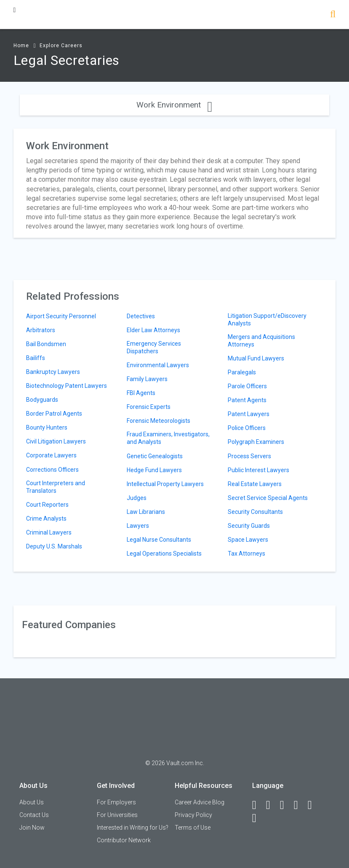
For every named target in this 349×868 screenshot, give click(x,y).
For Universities (117, 815)
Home (21, 46)
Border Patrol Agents (54, 414)
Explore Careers (61, 46)
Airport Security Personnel (61, 316)
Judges (137, 498)
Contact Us (34, 815)
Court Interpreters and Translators (56, 487)
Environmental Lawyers (158, 365)
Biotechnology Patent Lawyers (67, 386)
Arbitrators (41, 330)
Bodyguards (42, 400)
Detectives (141, 316)
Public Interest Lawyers (258, 470)
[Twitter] (286, 805)
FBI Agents (141, 393)
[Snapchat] (258, 818)
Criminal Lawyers (49, 532)
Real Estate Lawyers (255, 484)
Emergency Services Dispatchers (154, 347)
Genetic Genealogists (155, 456)
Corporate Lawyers (51, 455)
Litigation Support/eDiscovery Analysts (267, 320)
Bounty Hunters (47, 427)
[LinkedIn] (272, 805)
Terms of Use (193, 828)
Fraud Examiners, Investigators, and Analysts (168, 438)
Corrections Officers (52, 470)
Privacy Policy (193, 815)
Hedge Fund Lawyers (154, 470)
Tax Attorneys (246, 554)
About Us (32, 802)
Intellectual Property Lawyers (165, 484)
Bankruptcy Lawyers (53, 372)
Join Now (32, 828)
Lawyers (138, 526)
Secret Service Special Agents (268, 498)
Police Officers (247, 428)
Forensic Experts (149, 407)
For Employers (116, 802)
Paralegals (242, 372)
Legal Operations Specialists (164, 554)
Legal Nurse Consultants (159, 540)
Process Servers (249, 456)
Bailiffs (36, 358)
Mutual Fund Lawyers (256, 358)
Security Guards (249, 526)
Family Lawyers (147, 379)
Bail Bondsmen (46, 344)
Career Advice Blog (200, 802)
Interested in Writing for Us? (133, 828)
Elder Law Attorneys (153, 330)
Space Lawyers (248, 540)
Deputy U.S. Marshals (54, 546)
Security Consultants (255, 512)
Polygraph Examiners (256, 442)
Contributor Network (124, 840)
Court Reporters (47, 505)
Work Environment (174, 105)
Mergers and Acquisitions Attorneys (261, 341)
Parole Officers (247, 386)
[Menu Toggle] (15, 10)
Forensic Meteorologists (159, 421)
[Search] (333, 15)
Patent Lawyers (249, 414)
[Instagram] (300, 805)
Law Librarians (146, 512)
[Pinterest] (314, 805)
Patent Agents (247, 400)
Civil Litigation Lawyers (56, 441)
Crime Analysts (46, 519)
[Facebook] (258, 805)
